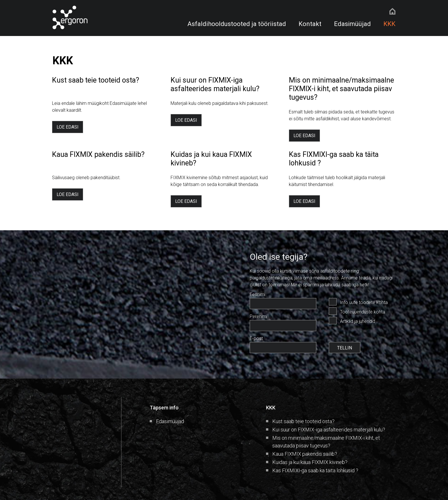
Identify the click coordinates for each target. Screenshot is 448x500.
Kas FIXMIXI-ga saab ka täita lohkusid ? (315, 470)
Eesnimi (257, 294)
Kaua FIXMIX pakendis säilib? (305, 454)
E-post (256, 338)
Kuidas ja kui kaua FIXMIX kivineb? (310, 462)
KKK (389, 24)
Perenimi (258, 316)
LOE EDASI (68, 127)
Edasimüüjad (352, 24)
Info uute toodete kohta (364, 302)
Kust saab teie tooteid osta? (303, 421)
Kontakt (310, 24)
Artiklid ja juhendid (358, 321)
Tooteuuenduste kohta (363, 312)
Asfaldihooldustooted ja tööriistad (237, 24)
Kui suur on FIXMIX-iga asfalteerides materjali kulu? (329, 430)
